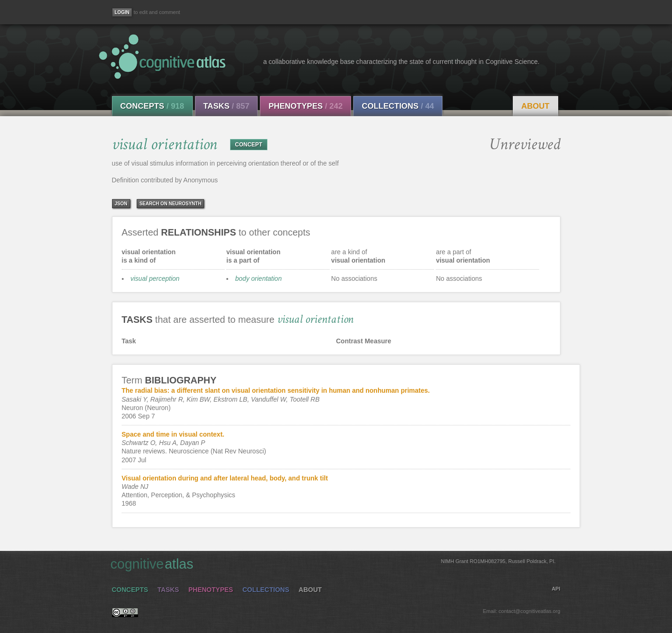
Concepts (152, 106)
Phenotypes (305, 106)
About (535, 106)
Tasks (227, 106)
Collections (398, 106)
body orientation (259, 278)
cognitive (333, 563)
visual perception (155, 278)
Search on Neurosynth (171, 204)
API (556, 589)
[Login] (122, 12)
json (121, 204)
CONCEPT (249, 145)
